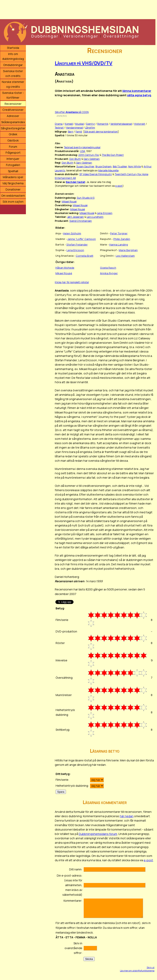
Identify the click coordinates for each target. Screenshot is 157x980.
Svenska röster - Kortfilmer (13, 95)
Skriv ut (151, 967)
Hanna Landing (119, 245)
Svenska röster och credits (13, 73)
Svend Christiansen (81, 221)
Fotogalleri (13, 165)
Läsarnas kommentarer (105, 802)
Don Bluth (75, 159)
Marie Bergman (128, 250)
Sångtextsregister (13, 128)
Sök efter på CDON (72, 112)
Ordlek (13, 134)
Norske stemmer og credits (13, 84)
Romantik (103, 124)
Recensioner (13, 104)
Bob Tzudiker (120, 166)
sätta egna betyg (139, 95)
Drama (59, 124)
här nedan (127, 816)
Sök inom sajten (13, 202)
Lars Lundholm (95, 217)
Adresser (13, 116)
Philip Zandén (122, 239)
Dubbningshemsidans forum (98, 834)
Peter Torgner (119, 233)
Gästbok (13, 140)
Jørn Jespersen (76, 217)
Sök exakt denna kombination (101, 132)
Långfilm (90, 128)
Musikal (79, 124)
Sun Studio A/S (86, 198)
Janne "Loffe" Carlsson (82, 239)
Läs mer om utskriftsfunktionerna (137, 971)
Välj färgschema (13, 183)
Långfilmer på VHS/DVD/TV (84, 63)
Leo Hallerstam (125, 256)
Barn (71, 132)
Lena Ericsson (105, 213)
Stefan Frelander (77, 245)
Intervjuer (13, 159)
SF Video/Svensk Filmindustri (96, 174)
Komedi (69, 124)
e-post (119, 186)
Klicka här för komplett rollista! (72, 282)
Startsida (13, 48)
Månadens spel (13, 177)
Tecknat (59, 128)
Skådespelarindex (13, 122)
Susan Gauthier (85, 166)
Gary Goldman (92, 159)
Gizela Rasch (108, 268)
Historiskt (140, 124)
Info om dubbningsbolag (13, 56)
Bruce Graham (104, 166)
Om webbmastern (13, 196)
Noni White (134, 166)
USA (83, 151)
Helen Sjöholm (72, 233)
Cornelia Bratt (84, 256)
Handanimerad (74, 128)
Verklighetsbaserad (121, 124)
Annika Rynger (109, 273)
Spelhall (13, 171)
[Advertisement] (78, 9)
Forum (13, 147)
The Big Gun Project (113, 155)
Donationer (13, 189)
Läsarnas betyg (105, 751)
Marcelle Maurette (108, 170)
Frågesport (13, 153)
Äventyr (91, 124)
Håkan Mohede (65, 268)
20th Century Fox (89, 155)
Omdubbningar (13, 65)
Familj (79, 132)
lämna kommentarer (137, 91)
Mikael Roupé (69, 202)
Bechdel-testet (76, 182)
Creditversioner (13, 110)
